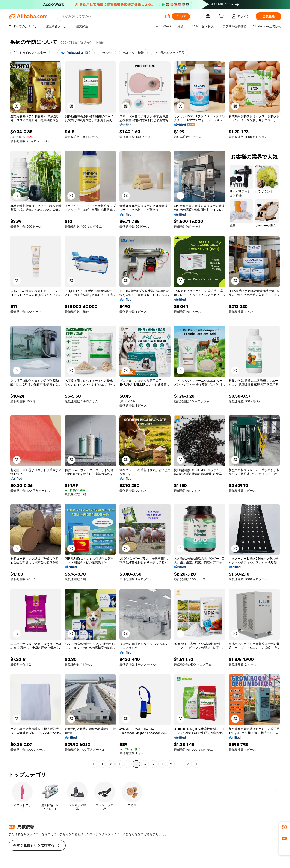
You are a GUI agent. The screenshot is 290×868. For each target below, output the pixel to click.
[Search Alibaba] (111, 16)
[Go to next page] (196, 764)
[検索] (181, 16)
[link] (284, 827)
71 (188, 764)
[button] (168, 16)
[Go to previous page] (94, 764)
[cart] (222, 17)
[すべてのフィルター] (30, 53)
